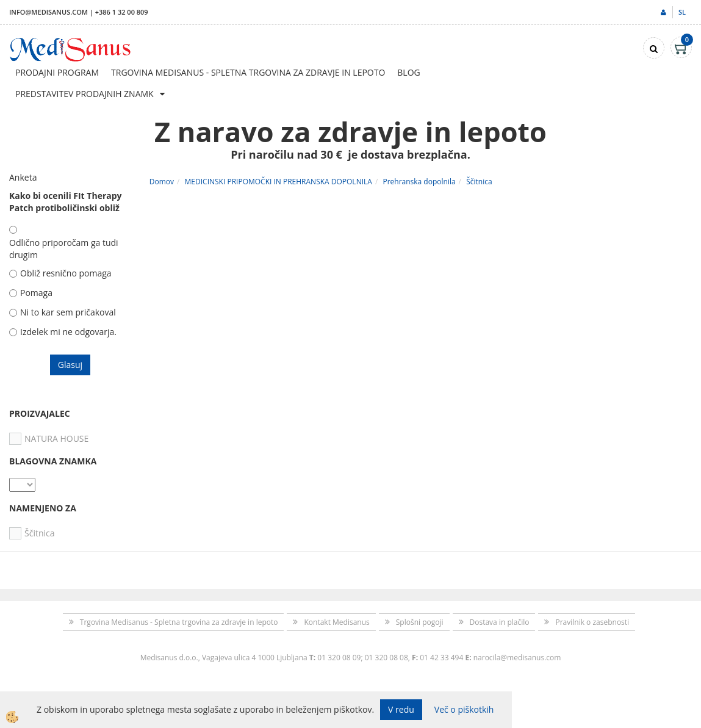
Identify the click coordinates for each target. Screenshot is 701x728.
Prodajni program (57, 72)
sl (682, 12)
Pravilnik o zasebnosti (592, 622)
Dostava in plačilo (500, 622)
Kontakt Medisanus (336, 622)
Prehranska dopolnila (419, 182)
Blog (408, 72)
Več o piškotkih (464, 709)
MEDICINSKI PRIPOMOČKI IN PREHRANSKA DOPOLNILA (279, 182)
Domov (162, 182)
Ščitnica (479, 182)
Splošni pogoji (420, 622)
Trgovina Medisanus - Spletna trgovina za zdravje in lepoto (248, 72)
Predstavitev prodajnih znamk (84, 94)
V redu (401, 709)
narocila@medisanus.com (517, 658)
